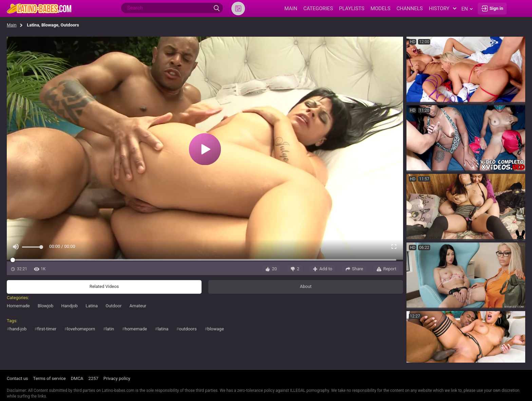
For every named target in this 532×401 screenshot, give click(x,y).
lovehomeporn (81, 329)
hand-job (18, 329)
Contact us (17, 378)
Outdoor (113, 306)
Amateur (138, 306)
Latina (92, 306)
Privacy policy (117, 378)
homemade (136, 329)
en (467, 9)
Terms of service (50, 378)
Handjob (69, 306)
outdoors (188, 329)
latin (110, 329)
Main (12, 25)
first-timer (47, 329)
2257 (93, 378)
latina (163, 329)
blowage (216, 329)
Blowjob (45, 306)
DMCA (77, 378)
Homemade (18, 306)
